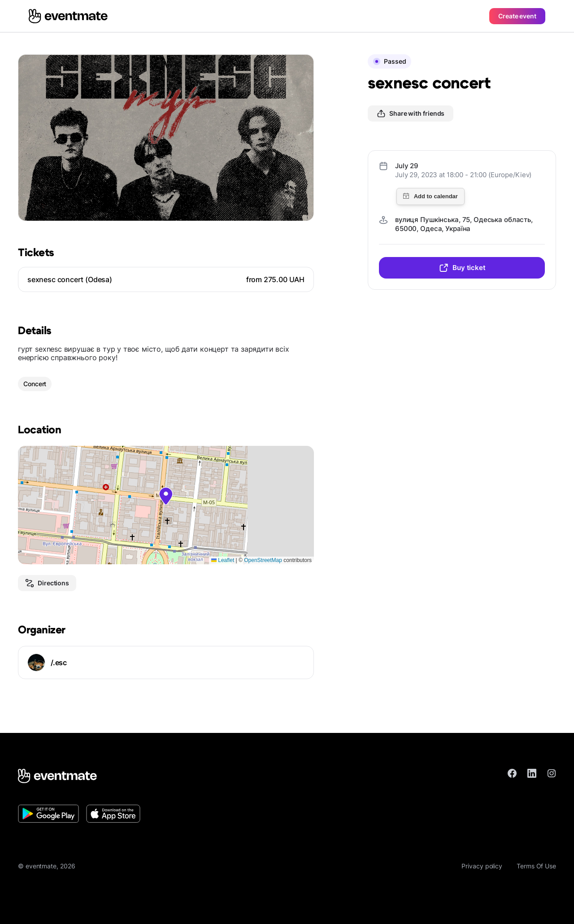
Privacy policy (482, 866)
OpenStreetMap (263, 560)
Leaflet (223, 560)
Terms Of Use (536, 866)
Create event (517, 16)
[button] (166, 496)
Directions (47, 583)
